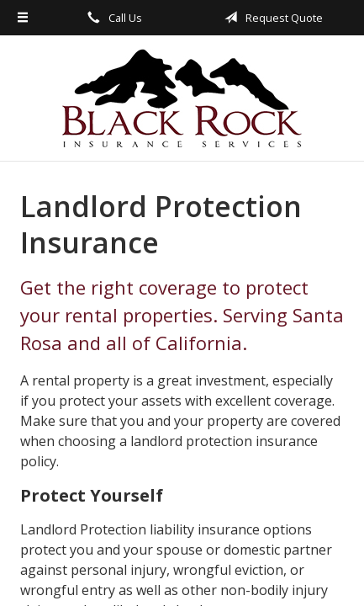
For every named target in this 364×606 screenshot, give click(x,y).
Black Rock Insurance (182, 98)
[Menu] (23, 18)
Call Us (112, 18)
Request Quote (271, 18)
